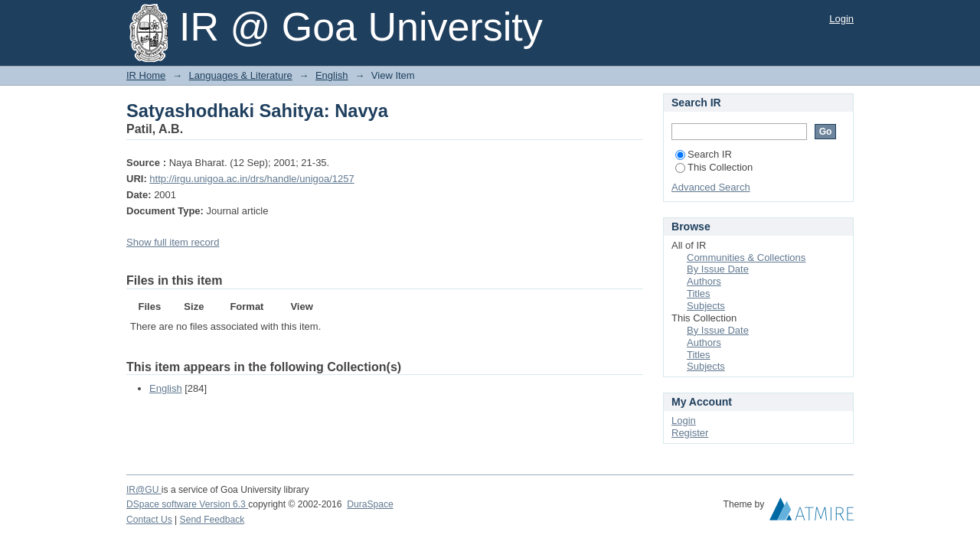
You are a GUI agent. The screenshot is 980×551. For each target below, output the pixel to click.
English (332, 75)
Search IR (704, 154)
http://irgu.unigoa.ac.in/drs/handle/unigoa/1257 (252, 179)
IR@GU (144, 490)
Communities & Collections (746, 258)
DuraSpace (370, 504)
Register (690, 433)
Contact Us (149, 520)
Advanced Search (711, 187)
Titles (699, 293)
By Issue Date (718, 269)
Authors (704, 281)
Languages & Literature (241, 75)
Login (841, 19)
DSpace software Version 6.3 (187, 504)
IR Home (146, 75)
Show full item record (173, 242)
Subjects (706, 306)
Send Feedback (212, 520)
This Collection (714, 167)
